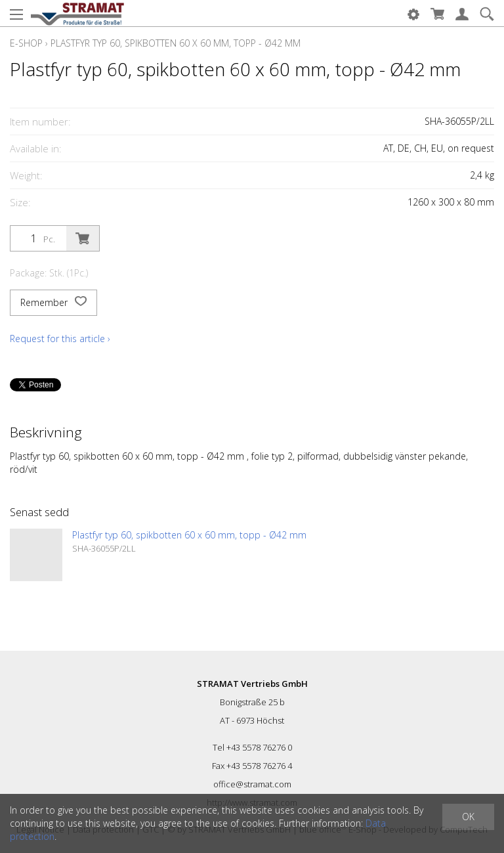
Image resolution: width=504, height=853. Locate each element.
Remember (53, 303)
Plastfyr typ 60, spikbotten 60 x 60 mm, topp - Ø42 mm (176, 43)
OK (468, 817)
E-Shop (26, 43)
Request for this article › (60, 339)
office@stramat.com (252, 784)
